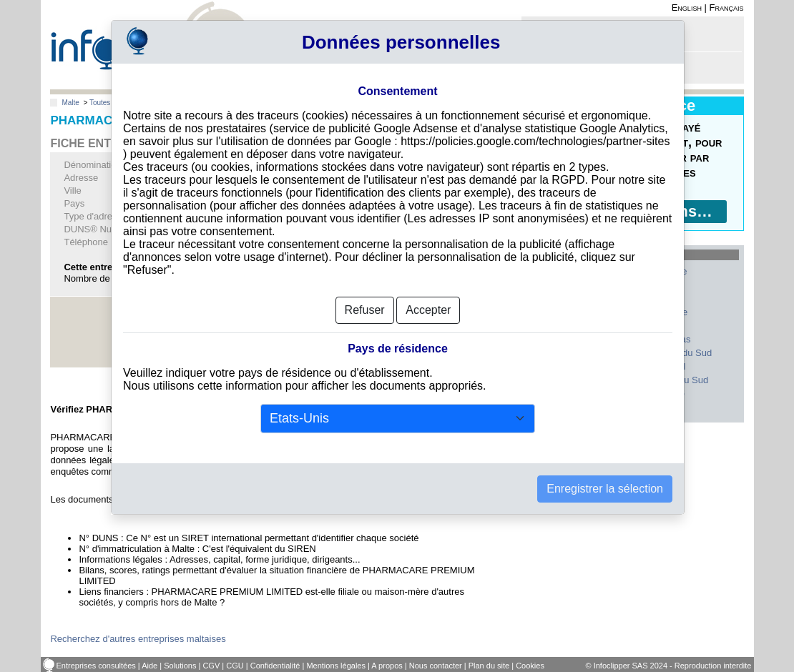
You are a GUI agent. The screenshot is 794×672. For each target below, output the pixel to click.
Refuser (365, 310)
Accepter (428, 310)
